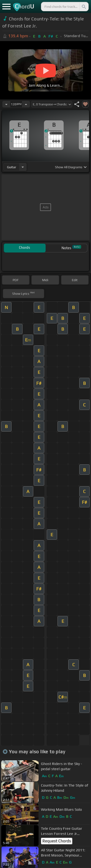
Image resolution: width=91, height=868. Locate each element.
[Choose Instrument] (23, 167)
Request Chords (57, 841)
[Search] (84, 7)
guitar (12, 167)
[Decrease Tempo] (6, 104)
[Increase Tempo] (26, 104)
